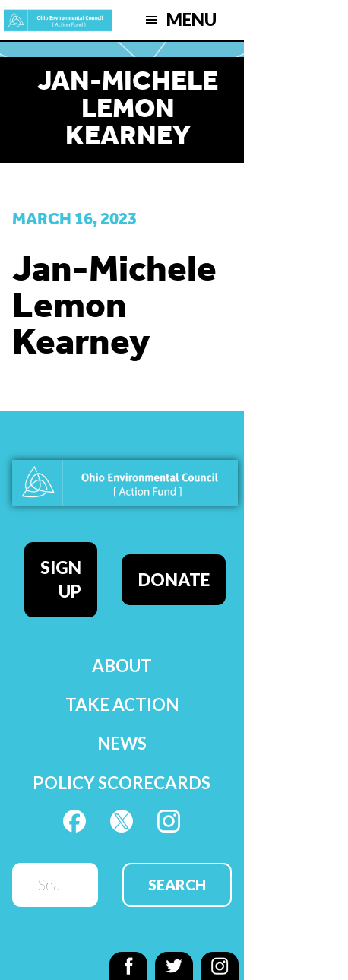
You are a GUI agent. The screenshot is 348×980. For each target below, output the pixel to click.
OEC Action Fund (58, 20)
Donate (174, 580)
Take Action (122, 704)
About (122, 666)
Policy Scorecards (122, 783)
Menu (191, 19)
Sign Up (61, 579)
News (122, 743)
